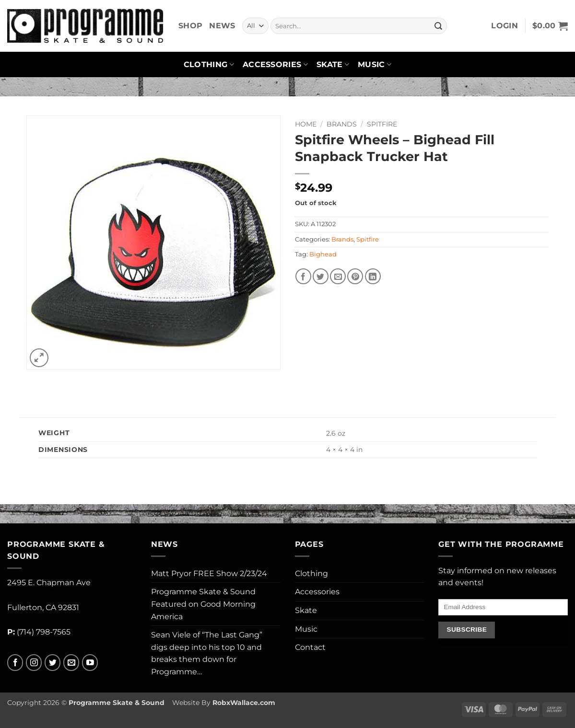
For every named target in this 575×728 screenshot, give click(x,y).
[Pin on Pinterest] (355, 276)
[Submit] (438, 26)
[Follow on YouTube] (90, 663)
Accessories (275, 65)
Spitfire (382, 124)
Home (306, 124)
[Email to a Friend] (338, 276)
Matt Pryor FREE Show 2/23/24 (209, 573)
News (222, 26)
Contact (310, 647)
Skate (333, 65)
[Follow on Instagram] (34, 663)
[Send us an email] (71, 663)
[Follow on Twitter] (53, 663)
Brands (342, 124)
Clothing (209, 65)
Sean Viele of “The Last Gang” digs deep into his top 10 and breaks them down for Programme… (207, 653)
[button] (505, 26)
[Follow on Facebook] (15, 663)
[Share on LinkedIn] (373, 276)
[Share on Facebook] (303, 276)
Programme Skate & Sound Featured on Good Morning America (203, 604)
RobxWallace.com (244, 703)
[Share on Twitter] (321, 276)
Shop (190, 26)
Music (375, 65)
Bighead (323, 254)
